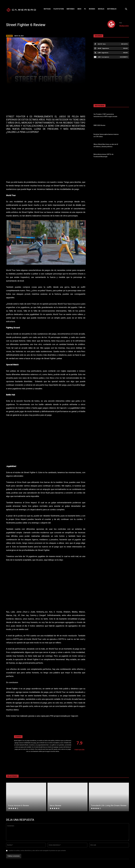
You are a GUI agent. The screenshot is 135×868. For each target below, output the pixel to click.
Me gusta (124, 44)
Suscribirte (124, 57)
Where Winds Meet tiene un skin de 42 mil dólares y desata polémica (106, 146)
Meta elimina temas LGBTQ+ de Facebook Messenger (103, 156)
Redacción (124, 26)
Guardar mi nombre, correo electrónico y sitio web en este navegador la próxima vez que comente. (37, 851)
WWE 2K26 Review (99, 125)
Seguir (125, 48)
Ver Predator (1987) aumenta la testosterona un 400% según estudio (105, 115)
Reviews (9, 36)
